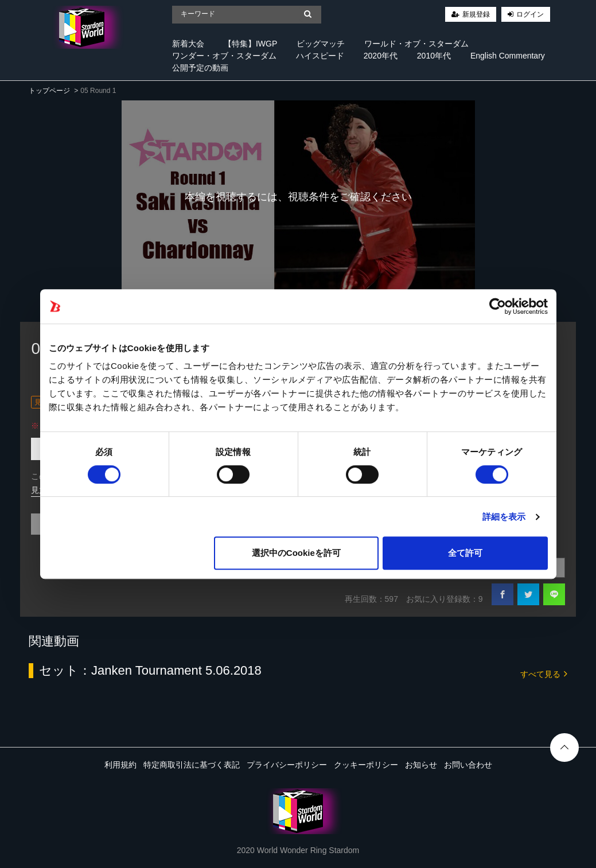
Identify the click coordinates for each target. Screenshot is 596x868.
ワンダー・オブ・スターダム (224, 56)
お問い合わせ (468, 765)
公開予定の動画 (200, 68)
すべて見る (544, 673)
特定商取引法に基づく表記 (192, 765)
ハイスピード (320, 56)
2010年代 (434, 56)
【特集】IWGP (250, 44)
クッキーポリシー (366, 765)
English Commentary (508, 56)
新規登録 (476, 14)
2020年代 (381, 56)
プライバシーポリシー (287, 765)
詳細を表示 (504, 517)
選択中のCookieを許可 (296, 553)
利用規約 (120, 765)
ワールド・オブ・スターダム (416, 44)
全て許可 (465, 553)
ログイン (530, 14)
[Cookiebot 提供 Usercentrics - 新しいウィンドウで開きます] (498, 306)
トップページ (49, 91)
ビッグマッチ (321, 44)
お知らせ (421, 765)
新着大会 (188, 44)
